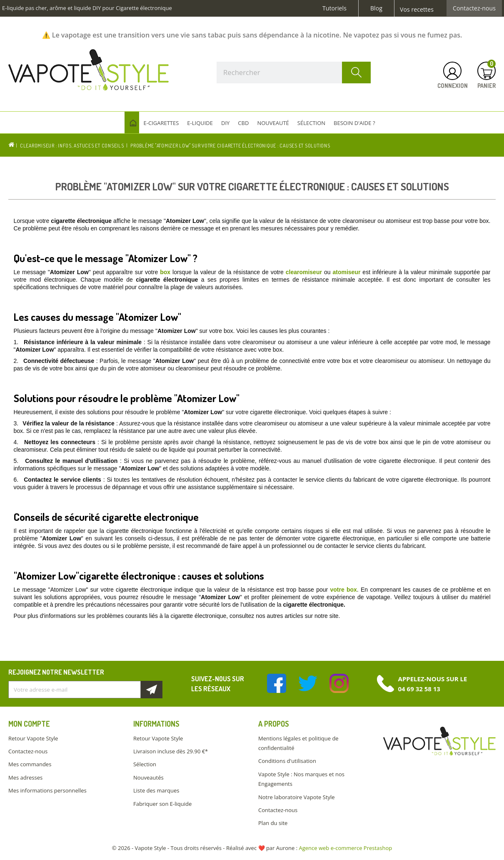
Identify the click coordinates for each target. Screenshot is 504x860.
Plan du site (273, 823)
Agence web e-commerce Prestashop (346, 848)
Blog (376, 8)
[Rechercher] (294, 72)
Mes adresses (25, 777)
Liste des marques (156, 790)
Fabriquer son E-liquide (162, 804)
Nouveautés (148, 777)
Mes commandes (30, 764)
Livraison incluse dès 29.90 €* (171, 751)
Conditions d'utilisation (287, 761)
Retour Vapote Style (33, 738)
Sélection (145, 764)
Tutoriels (334, 8)
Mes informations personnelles (47, 790)
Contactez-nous (474, 8)
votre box (343, 590)
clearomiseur (304, 272)
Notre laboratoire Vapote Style (297, 797)
